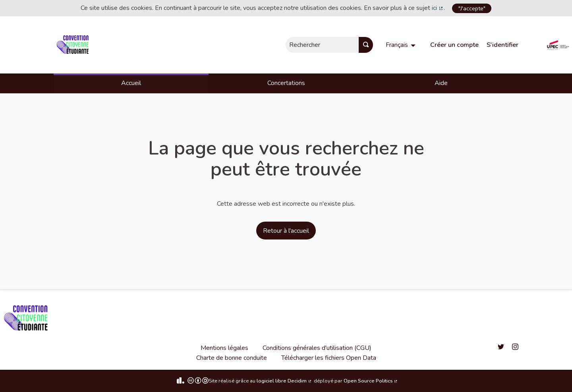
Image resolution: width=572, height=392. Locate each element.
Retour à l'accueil (286, 231)
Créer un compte (454, 45)
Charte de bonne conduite (232, 358)
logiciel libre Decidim (284, 381)
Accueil (131, 83)
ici (438, 8)
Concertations (286, 83)
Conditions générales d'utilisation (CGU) (317, 348)
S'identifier (502, 45)
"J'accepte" (472, 8)
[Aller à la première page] (74, 45)
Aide (441, 83)
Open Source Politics (371, 381)
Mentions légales (224, 348)
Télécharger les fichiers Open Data (329, 358)
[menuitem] (402, 45)
